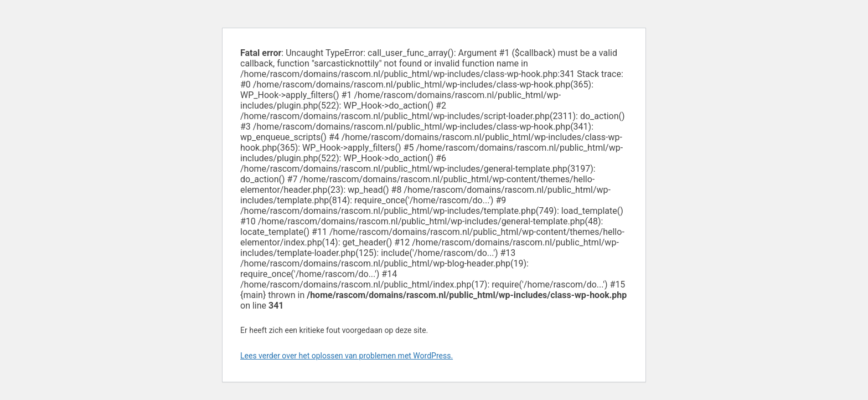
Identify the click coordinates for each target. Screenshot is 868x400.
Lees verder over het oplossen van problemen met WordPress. (347, 356)
